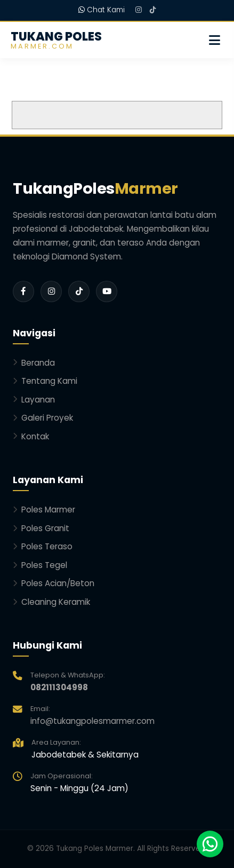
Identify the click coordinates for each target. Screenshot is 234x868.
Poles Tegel (40, 565)
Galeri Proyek (43, 418)
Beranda (34, 363)
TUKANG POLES (56, 40)
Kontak (31, 436)
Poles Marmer (44, 510)
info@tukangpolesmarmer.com (92, 721)
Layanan (34, 400)
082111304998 (59, 687)
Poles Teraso (43, 546)
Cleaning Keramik (51, 602)
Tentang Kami (45, 381)
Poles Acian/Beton (54, 583)
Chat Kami (102, 10)
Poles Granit (41, 528)
